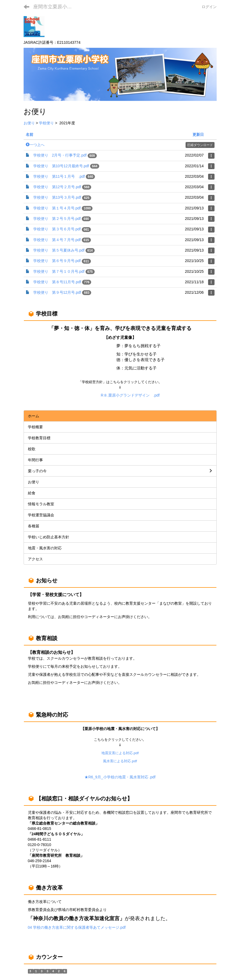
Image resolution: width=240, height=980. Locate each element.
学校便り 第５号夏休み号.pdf (59, 250)
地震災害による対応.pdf (120, 753)
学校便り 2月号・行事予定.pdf (60, 155)
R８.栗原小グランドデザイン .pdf (130, 395)
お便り (29, 123)
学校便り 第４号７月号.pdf (57, 240)
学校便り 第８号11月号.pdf (57, 282)
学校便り (46, 123)
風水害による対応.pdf (120, 761)
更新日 (198, 135)
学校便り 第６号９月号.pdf (57, 261)
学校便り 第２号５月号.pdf (57, 219)
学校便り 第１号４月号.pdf (57, 208)
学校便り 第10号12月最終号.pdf (61, 166)
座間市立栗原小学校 (55, 7)
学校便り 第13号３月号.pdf (57, 197)
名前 (29, 135)
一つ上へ (35, 145)
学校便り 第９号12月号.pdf (57, 292)
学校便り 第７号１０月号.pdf (59, 271)
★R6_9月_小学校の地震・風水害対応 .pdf (120, 777)
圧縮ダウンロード (200, 145)
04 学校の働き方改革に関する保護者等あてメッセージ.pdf (77, 927)
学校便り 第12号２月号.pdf (57, 187)
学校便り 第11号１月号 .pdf (59, 176)
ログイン (209, 7)
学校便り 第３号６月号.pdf (57, 229)
